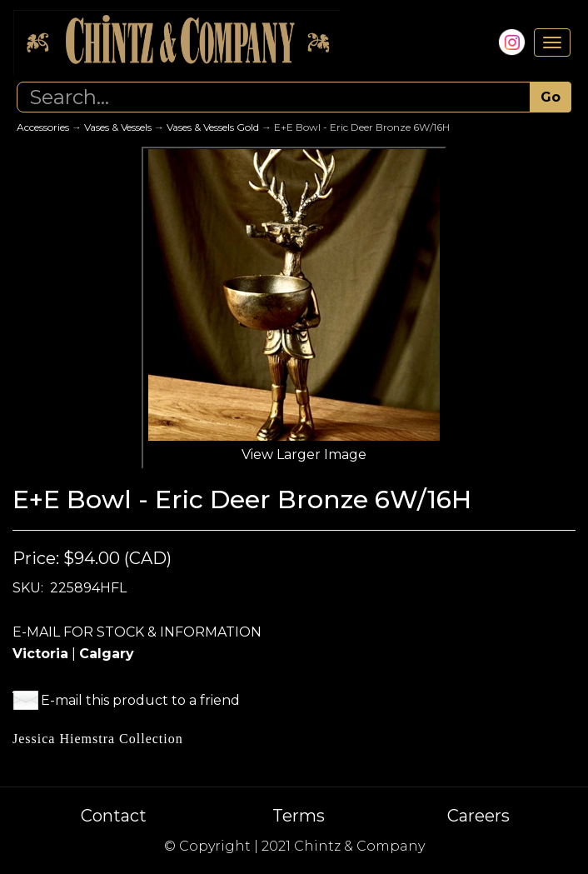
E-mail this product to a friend (140, 700)
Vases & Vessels (118, 127)
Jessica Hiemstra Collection (98, 739)
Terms (299, 816)
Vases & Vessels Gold (213, 127)
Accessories (43, 127)
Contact (114, 816)
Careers (478, 816)
